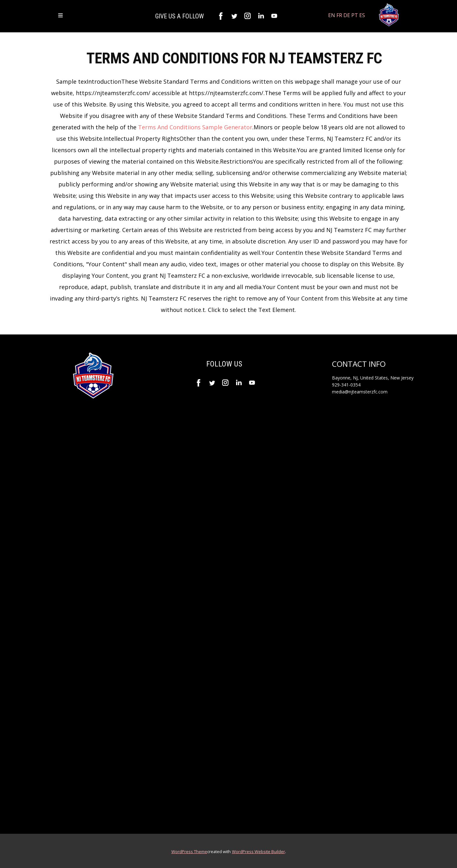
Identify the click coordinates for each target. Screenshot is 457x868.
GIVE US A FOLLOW (180, 16)
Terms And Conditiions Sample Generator (195, 127)
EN (332, 15)
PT (355, 15)
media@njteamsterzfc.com (360, 392)
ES (362, 15)
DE (347, 15)
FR (339, 15)
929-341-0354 (346, 385)
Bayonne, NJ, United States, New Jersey (373, 378)
